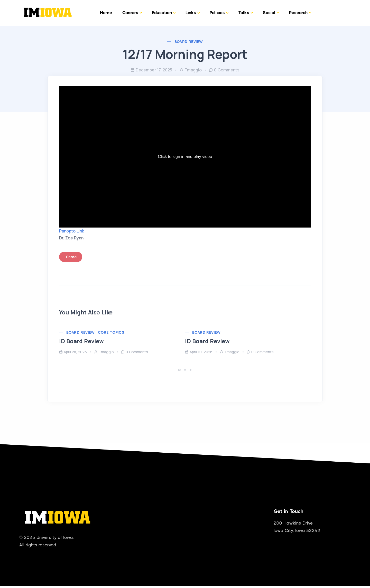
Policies (217, 13)
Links (191, 13)
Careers (130, 13)
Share (75, 255)
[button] (180, 368)
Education (162, 13)
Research (298, 13)
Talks (244, 13)
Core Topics (115, 331)
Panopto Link (75, 229)
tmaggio (191, 70)
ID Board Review (85, 340)
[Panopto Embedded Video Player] (185, 157)
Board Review (189, 41)
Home (106, 13)
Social (269, 13)
